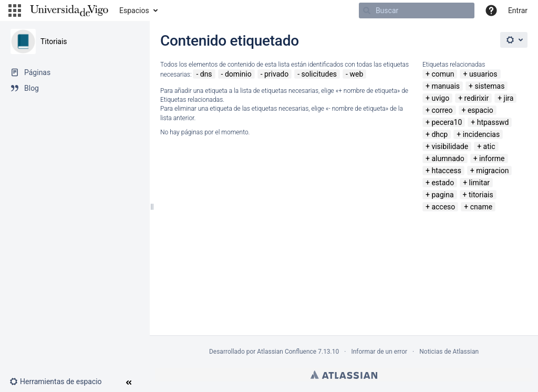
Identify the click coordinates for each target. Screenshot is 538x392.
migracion (492, 171)
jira (509, 98)
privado (276, 74)
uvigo (440, 98)
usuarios (483, 74)
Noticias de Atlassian (449, 352)
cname (481, 207)
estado (443, 183)
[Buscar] (417, 10)
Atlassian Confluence (287, 352)
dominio (238, 74)
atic (489, 146)
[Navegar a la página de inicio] (69, 10)
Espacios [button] (134, 10)
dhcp (439, 134)
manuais (446, 86)
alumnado (448, 158)
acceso (443, 207)
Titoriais (54, 41)
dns (206, 74)
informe (492, 158)
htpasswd (493, 122)
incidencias (482, 134)
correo (442, 110)
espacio (480, 110)
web (356, 74)
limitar (479, 183)
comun (443, 74)
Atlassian (344, 375)
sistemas (489, 86)
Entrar (518, 10)
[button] (15, 10)
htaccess (446, 171)
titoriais (481, 195)
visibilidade (450, 146)
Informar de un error (379, 352)
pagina (442, 195)
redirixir (477, 98)
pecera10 (447, 122)
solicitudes (319, 74)
